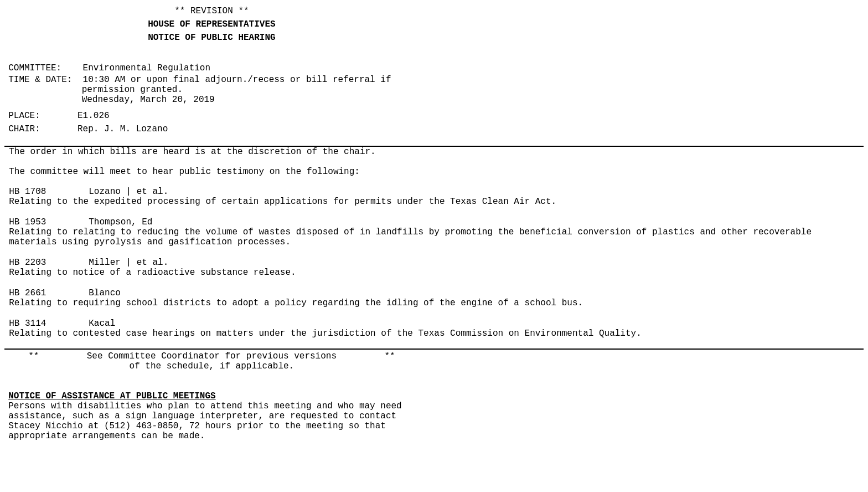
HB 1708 (27, 192)
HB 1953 (27, 222)
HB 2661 (27, 293)
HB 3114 (27, 324)
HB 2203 (27, 263)
